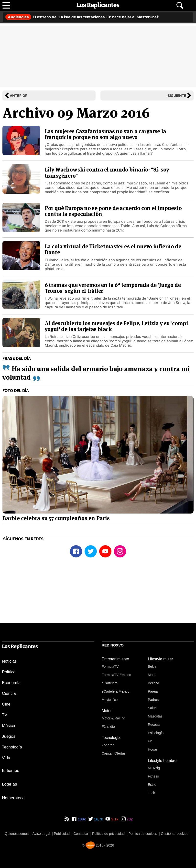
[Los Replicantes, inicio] (98, 5)
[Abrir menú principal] (6, 5)
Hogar (152, 749)
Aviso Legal (41, 834)
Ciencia (9, 693)
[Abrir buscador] (180, 5)
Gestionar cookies (174, 834)
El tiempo (11, 771)
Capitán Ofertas (114, 753)
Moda (152, 675)
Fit (150, 741)
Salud (152, 708)
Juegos (9, 736)
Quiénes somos (17, 834)
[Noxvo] (90, 845)
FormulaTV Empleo (116, 675)
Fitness (153, 776)
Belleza (153, 683)
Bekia (152, 666)
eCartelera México (116, 691)
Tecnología (12, 747)
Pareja (153, 691)
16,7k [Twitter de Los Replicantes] (98, 819)
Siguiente (177, 96)
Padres (153, 700)
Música (9, 726)
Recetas (154, 725)
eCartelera (110, 683)
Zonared (108, 745)
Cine (6, 704)
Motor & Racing (113, 718)
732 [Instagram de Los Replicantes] (129, 819)
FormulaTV (110, 666)
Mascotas (155, 716)
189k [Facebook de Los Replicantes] (81, 819)
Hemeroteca (13, 798)
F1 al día (108, 727)
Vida (6, 758)
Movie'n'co (110, 700)
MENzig (154, 768)
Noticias (9, 661)
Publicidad (62, 834)
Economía (11, 683)
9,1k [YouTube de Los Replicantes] (114, 819)
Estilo (152, 785)
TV (5, 715)
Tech (152, 793)
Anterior (19, 96)
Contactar (81, 834)
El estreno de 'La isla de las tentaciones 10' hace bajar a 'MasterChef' (82, 17)
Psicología (156, 733)
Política (9, 672)
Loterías (9, 784)
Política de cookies (143, 834)
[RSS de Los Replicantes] (67, 819)
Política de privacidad (108, 834)
